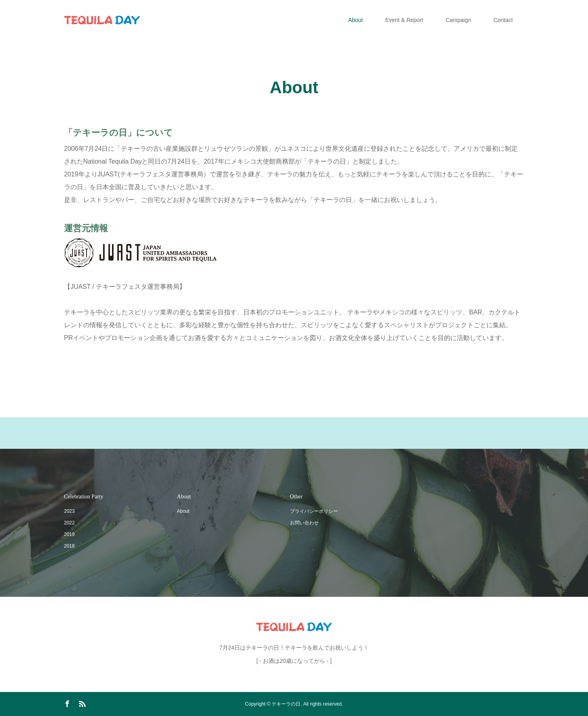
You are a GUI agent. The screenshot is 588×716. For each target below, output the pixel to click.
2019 (69, 534)
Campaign (458, 20)
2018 (69, 546)
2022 (69, 523)
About (355, 20)
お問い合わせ (304, 523)
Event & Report (404, 20)
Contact (503, 20)
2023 (69, 511)
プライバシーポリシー (314, 511)
